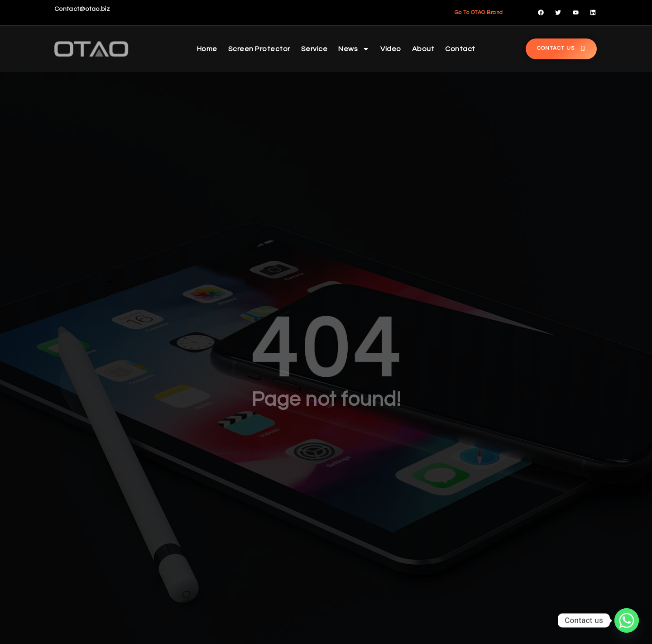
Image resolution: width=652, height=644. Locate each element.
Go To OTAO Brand (479, 12)
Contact (460, 49)
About (423, 49)
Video (391, 49)
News (354, 49)
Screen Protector (259, 49)
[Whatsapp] (627, 620)
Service (314, 49)
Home (207, 49)
